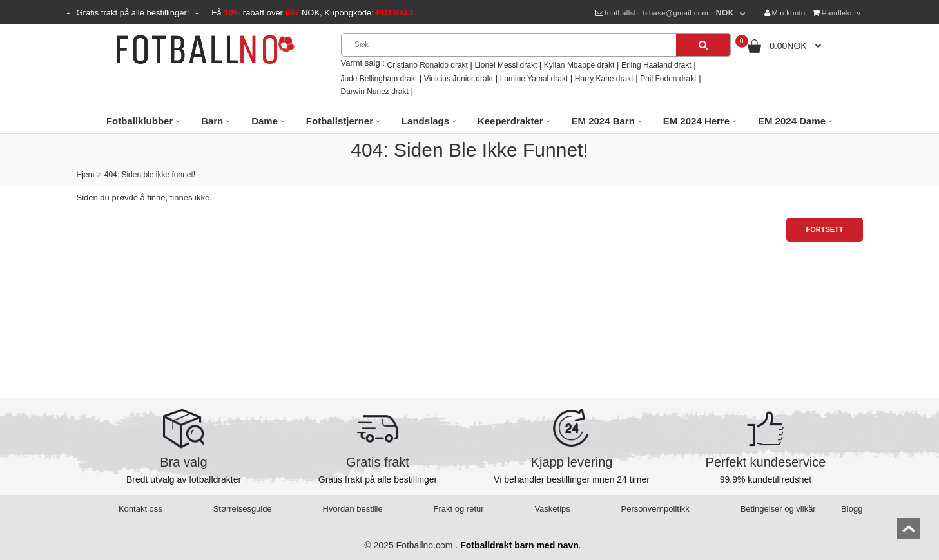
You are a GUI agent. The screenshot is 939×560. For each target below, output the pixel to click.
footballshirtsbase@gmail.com (652, 13)
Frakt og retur (459, 509)
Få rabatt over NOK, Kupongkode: (313, 13)
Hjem (86, 175)
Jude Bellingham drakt (379, 79)
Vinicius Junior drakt (459, 79)
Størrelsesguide (243, 509)
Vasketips (552, 509)
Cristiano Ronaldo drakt (428, 65)
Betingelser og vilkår (778, 509)
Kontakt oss (140, 509)
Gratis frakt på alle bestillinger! (133, 13)
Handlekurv (837, 13)
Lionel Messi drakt (506, 65)
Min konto (785, 13)
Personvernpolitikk (655, 509)
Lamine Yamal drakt (534, 79)
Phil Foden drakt (668, 79)
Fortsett (824, 229)
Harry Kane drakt (604, 79)
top (908, 533)
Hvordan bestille (353, 509)
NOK (725, 13)
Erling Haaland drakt (656, 65)
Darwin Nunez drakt (375, 92)
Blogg (852, 509)
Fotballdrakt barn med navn (519, 545)
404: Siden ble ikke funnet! (150, 175)
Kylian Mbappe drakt (579, 65)
